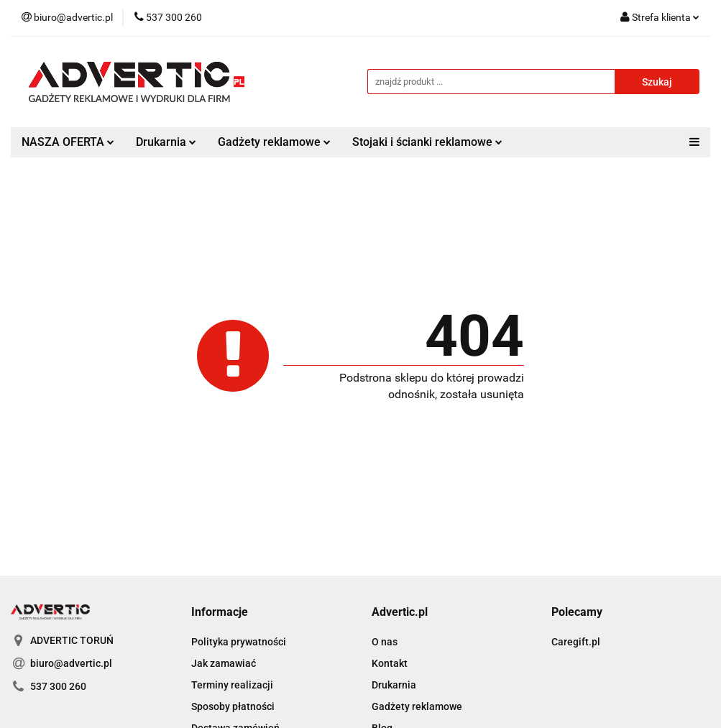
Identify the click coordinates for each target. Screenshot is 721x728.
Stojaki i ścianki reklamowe (427, 142)
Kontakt (390, 663)
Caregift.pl (576, 642)
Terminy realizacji (232, 685)
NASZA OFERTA (68, 142)
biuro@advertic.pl (71, 663)
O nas (385, 642)
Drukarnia (166, 142)
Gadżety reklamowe (274, 142)
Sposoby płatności (233, 706)
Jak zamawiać (224, 663)
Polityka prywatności (239, 642)
